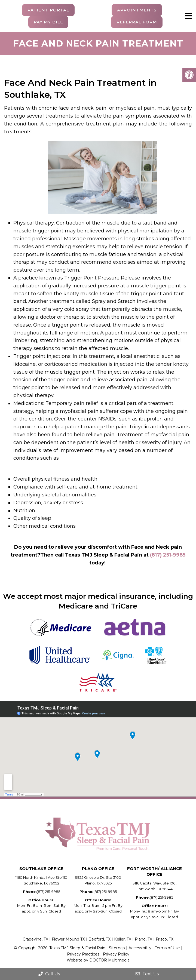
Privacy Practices (83, 954)
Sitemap (117, 948)
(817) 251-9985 (168, 555)
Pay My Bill (48, 22)
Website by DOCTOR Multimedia (98, 960)
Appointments (137, 10)
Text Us (147, 974)
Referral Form (137, 22)
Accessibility (140, 948)
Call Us (49, 974)
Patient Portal (48, 10)
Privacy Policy (116, 954)
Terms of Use (167, 948)
